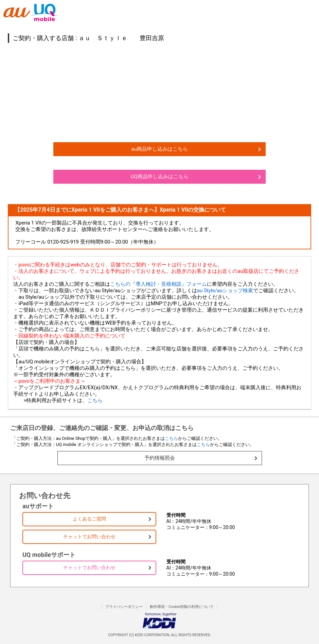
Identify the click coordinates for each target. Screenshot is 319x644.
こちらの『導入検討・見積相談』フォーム (158, 284)
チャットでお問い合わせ (89, 536)
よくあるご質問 (89, 519)
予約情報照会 (160, 458)
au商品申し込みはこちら (159, 149)
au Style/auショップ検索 (225, 291)
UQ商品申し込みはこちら (159, 177)
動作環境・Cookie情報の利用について (182, 607)
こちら (95, 400)
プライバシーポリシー (124, 607)
